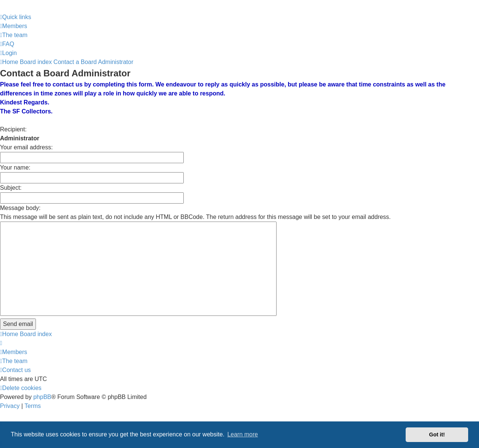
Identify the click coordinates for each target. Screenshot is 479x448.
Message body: (20, 208)
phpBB (42, 397)
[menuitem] (14, 26)
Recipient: (13, 129)
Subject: (11, 188)
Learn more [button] (242, 434)
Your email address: (26, 147)
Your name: (15, 167)
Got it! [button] (437, 435)
